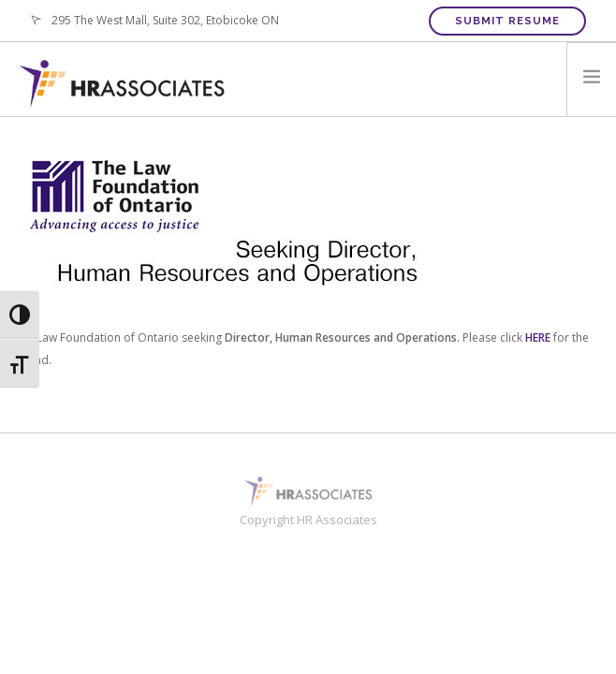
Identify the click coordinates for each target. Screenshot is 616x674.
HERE (538, 337)
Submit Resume (507, 21)
